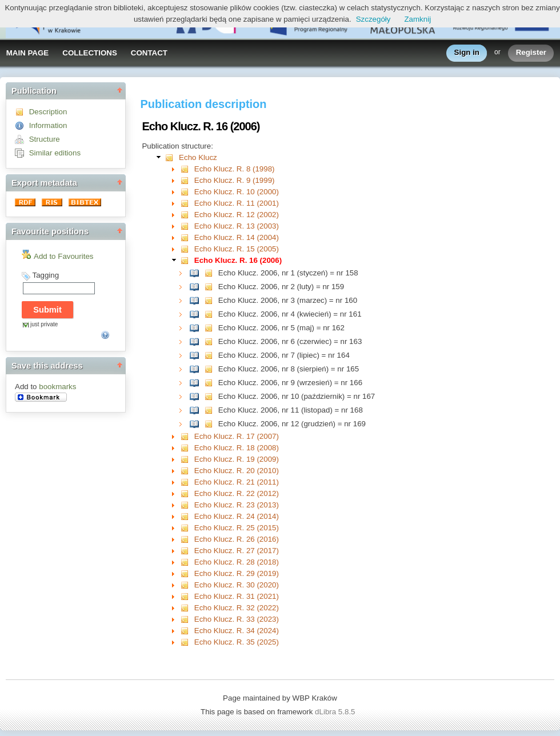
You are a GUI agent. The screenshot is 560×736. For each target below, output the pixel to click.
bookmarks (57, 387)
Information (48, 125)
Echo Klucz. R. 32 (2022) (237, 608)
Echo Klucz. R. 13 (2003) (237, 226)
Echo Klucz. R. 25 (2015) (237, 528)
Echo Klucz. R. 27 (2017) (237, 551)
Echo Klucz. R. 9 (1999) (235, 180)
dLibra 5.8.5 (336, 712)
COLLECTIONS (90, 53)
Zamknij (417, 19)
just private (44, 324)
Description (48, 112)
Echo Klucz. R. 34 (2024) (237, 631)
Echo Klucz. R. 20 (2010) (237, 471)
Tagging (45, 275)
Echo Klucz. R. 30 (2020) (237, 585)
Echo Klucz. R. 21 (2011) (237, 482)
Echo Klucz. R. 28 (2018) (237, 562)
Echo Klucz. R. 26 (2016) (237, 539)
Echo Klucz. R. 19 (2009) (237, 459)
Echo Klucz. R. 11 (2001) (237, 203)
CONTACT (149, 53)
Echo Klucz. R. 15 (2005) (237, 249)
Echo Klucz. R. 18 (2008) (237, 448)
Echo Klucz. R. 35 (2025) (237, 642)
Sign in (467, 53)
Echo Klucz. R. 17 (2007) (237, 436)
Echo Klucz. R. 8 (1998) (235, 169)
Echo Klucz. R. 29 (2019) (237, 573)
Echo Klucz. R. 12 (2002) (237, 215)
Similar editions (55, 153)
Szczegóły (373, 19)
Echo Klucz (198, 157)
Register (531, 53)
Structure (45, 139)
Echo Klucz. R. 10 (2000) (237, 192)
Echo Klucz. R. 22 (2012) (237, 493)
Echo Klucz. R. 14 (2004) (237, 237)
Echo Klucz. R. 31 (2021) (237, 596)
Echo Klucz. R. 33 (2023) (237, 619)
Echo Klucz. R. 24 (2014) (237, 516)
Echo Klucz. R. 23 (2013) (237, 505)
